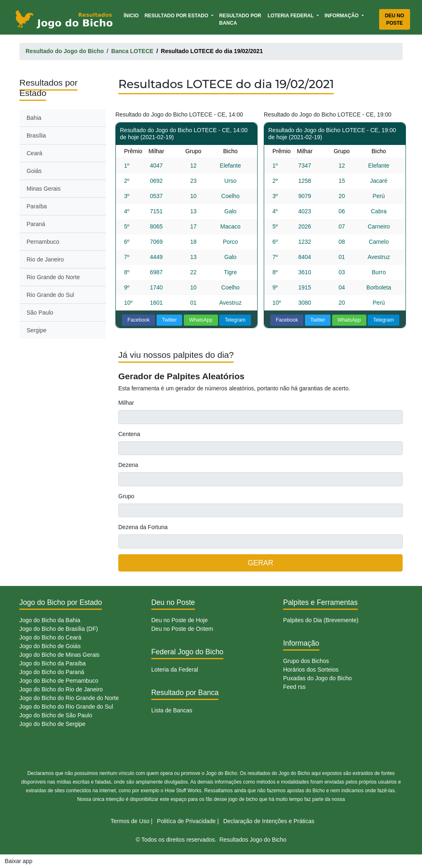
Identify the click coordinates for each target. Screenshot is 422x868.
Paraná (36, 224)
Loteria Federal (291, 16)
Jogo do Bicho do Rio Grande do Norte (69, 698)
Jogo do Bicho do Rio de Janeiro (61, 689)
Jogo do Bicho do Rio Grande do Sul (66, 707)
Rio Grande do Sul (50, 295)
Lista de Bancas (172, 710)
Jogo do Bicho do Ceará (50, 637)
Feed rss (294, 687)
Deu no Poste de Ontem (182, 629)
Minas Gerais (44, 189)
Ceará (35, 153)
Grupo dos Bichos (306, 661)
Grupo (126, 496)
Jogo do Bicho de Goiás (50, 646)
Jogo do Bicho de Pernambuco (59, 681)
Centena (129, 434)
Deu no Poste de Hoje (179, 620)
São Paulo (40, 313)
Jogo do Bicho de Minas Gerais (60, 655)
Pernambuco (43, 242)
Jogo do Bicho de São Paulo (56, 715)
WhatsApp (201, 320)
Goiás (34, 171)
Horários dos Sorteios (311, 670)
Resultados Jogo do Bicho (253, 840)
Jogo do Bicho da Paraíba (53, 663)
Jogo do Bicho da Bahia (50, 620)
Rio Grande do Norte (53, 277)
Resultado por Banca (240, 19)
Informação (342, 16)
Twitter (169, 320)
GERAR (260, 563)
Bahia (34, 118)
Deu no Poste (395, 19)
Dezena (128, 465)
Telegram (235, 320)
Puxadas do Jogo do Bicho (318, 678)
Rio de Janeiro (45, 259)
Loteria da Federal (175, 670)
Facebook (138, 320)
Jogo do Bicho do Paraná (52, 672)
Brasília (36, 135)
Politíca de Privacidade (186, 821)
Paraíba (37, 206)
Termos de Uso (130, 821)
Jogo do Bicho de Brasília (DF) (59, 629)
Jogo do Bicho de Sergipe (52, 724)
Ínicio (133, 15)
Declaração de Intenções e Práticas (269, 821)
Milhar (126, 403)
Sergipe (37, 330)
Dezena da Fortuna (143, 527)
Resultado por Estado (177, 16)
